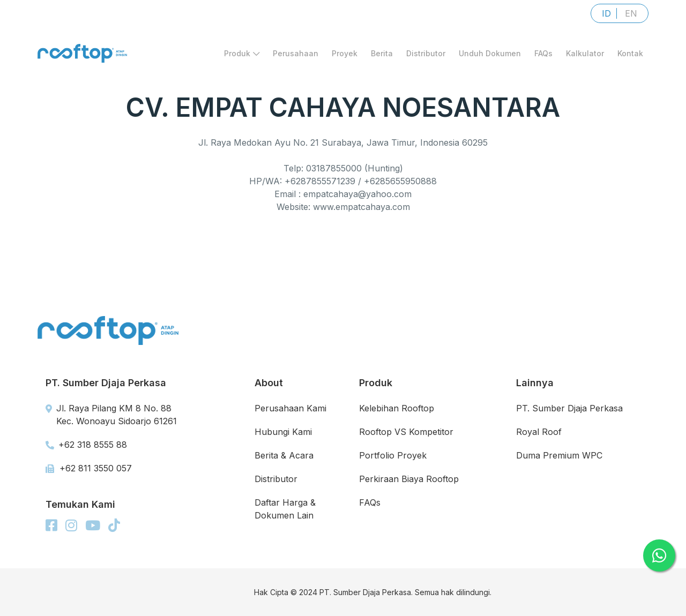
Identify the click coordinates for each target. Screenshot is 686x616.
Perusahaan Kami (290, 408)
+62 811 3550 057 (89, 468)
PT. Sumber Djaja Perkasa (569, 408)
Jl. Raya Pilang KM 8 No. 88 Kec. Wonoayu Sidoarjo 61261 (111, 415)
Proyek (345, 58)
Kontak (630, 58)
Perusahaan (296, 58)
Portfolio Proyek (393, 455)
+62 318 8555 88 (86, 445)
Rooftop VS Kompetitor (406, 432)
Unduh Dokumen (490, 58)
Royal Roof (539, 432)
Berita (382, 58)
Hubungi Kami (283, 432)
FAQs (543, 58)
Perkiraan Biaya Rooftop (409, 479)
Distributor (426, 58)
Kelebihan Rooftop (397, 408)
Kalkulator (585, 58)
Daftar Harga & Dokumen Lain (285, 509)
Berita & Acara (284, 455)
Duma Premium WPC (559, 455)
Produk (242, 58)
